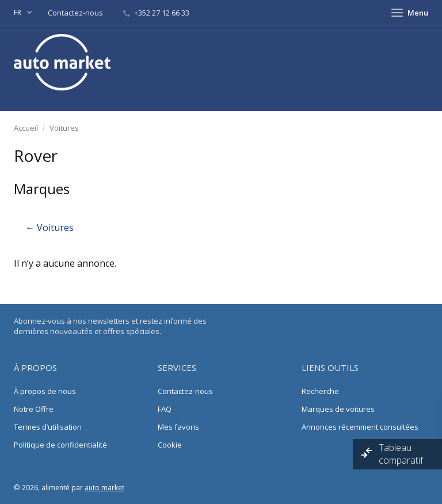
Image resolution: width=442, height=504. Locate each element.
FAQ (165, 409)
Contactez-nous (76, 13)
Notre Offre (34, 409)
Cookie (170, 445)
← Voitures (49, 228)
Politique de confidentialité (60, 445)
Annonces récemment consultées (360, 427)
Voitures (64, 128)
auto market (104, 488)
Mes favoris (178, 427)
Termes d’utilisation (48, 427)
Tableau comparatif (402, 454)
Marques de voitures (338, 409)
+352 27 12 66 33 (156, 13)
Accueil (26, 128)
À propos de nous (45, 391)
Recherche (320, 391)
